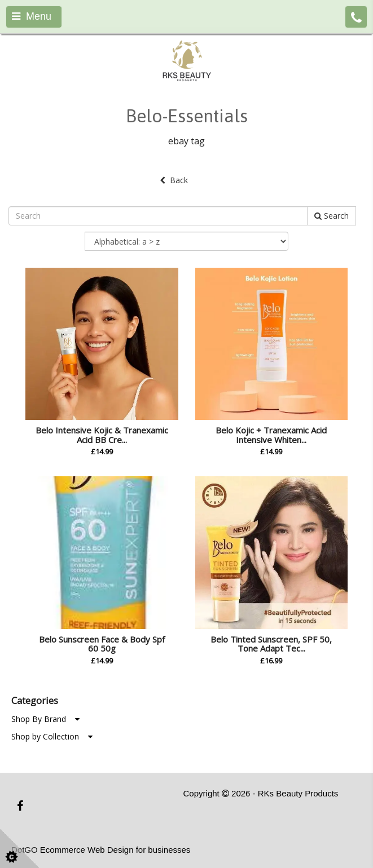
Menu (32, 16)
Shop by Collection (52, 736)
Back (174, 180)
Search (332, 216)
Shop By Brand (45, 719)
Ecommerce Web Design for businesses (115, 850)
